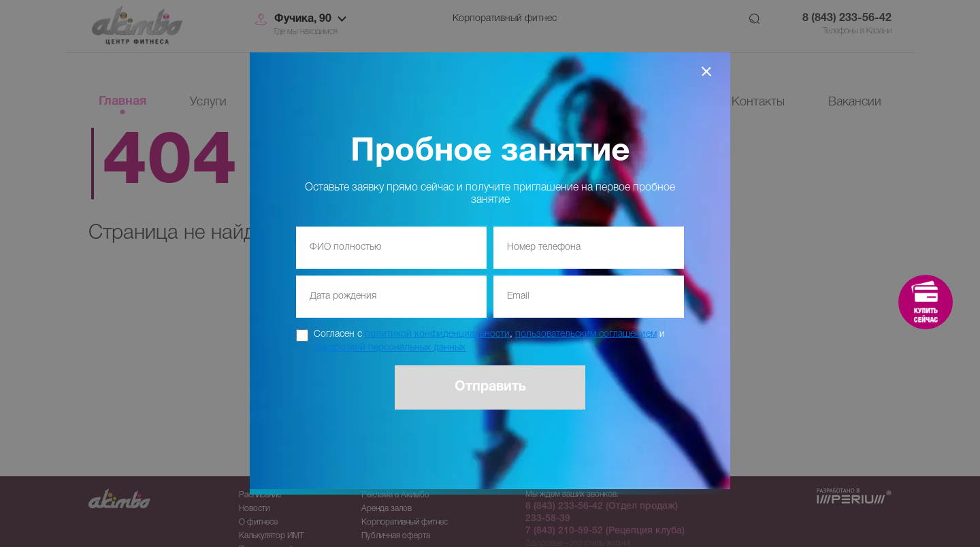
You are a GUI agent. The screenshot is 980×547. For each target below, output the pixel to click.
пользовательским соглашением (586, 334)
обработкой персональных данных (390, 348)
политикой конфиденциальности (437, 334)
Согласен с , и (489, 341)
